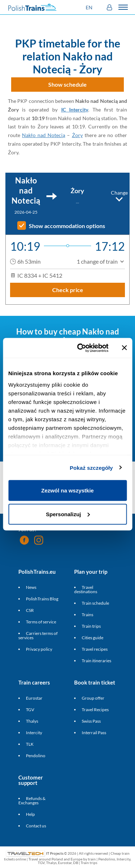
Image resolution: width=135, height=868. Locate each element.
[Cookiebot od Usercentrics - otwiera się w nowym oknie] (80, 348)
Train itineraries (96, 661)
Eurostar (34, 698)
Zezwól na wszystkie (68, 490)
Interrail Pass (94, 733)
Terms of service (41, 622)
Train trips (91, 626)
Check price (68, 290)
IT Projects (55, 853)
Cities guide (93, 638)
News (31, 587)
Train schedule (95, 603)
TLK (30, 744)
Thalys (32, 721)
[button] (90, 7)
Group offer (93, 698)
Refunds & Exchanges (32, 801)
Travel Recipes (95, 710)
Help (30, 814)
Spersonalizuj (68, 514)
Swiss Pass (91, 721)
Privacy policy (39, 649)
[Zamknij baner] (124, 348)
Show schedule (67, 84)
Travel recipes (95, 649)
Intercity (34, 733)
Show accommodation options (67, 226)
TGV (30, 710)
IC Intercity (75, 110)
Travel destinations (86, 589)
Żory (77, 135)
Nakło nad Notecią (44, 135)
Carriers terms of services (38, 635)
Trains (87, 615)
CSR (30, 610)
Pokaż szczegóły (91, 467)
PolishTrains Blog (42, 599)
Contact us (36, 826)
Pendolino (36, 756)
